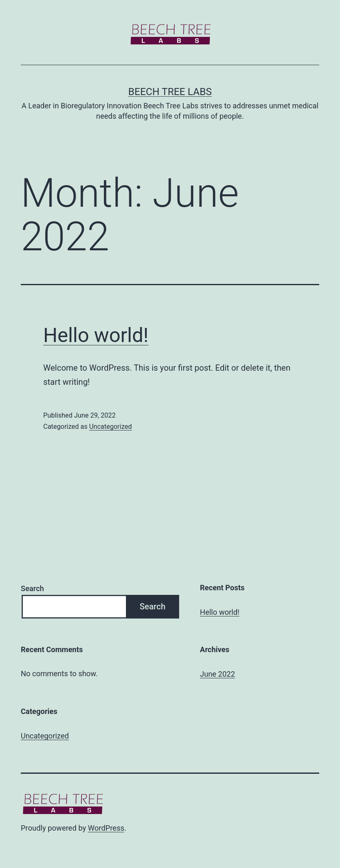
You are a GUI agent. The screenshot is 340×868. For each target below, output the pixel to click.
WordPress (106, 828)
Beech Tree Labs (170, 92)
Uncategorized (110, 427)
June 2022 (217, 674)
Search (32, 588)
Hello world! (96, 335)
